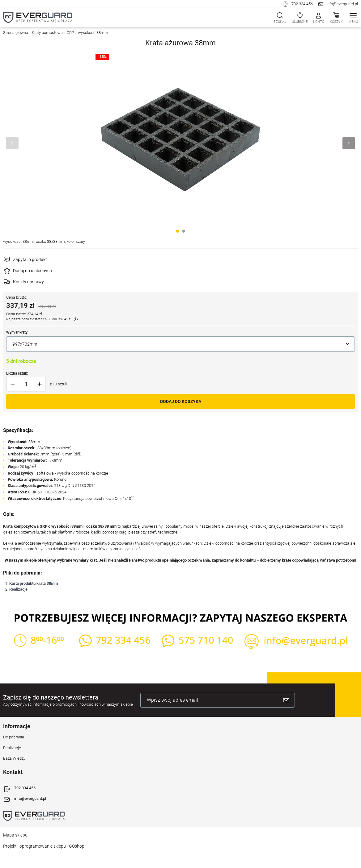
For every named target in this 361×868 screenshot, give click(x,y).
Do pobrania (14, 737)
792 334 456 (302, 4)
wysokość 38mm (93, 33)
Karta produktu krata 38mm (34, 583)
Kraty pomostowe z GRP (53, 33)
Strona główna (16, 33)
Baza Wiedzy (14, 758)
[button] (13, 384)
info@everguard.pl (342, 4)
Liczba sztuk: (17, 373)
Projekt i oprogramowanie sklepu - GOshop (44, 846)
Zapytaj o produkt (30, 260)
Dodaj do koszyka (181, 401)
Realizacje (18, 589)
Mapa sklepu (15, 835)
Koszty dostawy (28, 282)
